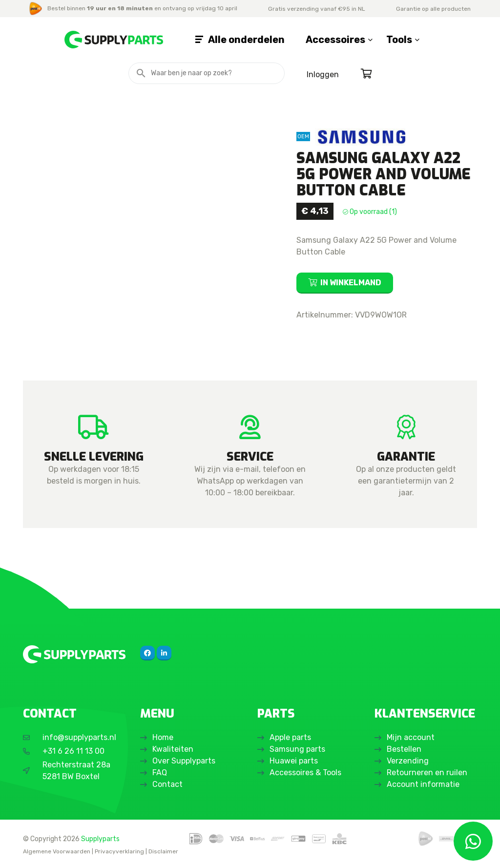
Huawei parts (294, 761)
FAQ (160, 773)
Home (163, 737)
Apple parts (290, 737)
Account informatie (423, 784)
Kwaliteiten (173, 749)
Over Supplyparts (184, 761)
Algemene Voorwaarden (57, 851)
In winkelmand (351, 283)
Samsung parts (297, 749)
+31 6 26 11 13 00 (73, 751)
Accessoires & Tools (305, 773)
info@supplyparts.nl (79, 737)
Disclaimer (163, 851)
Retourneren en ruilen (427, 773)
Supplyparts (100, 839)
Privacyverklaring (119, 851)
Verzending (408, 761)
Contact (167, 784)
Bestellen (404, 749)
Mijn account (411, 737)
